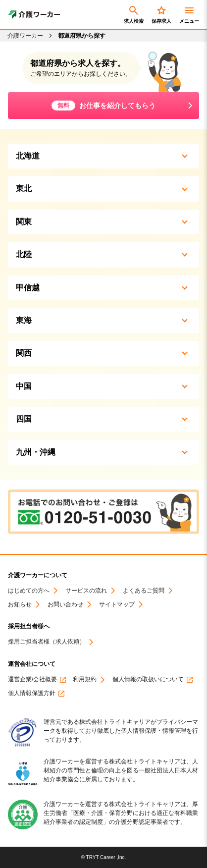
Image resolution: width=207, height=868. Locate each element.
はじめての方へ (29, 591)
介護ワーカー (25, 36)
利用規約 (85, 679)
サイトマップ (117, 605)
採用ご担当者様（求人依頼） (47, 642)
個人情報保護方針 (32, 693)
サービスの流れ (86, 591)
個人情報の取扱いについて (148, 679)
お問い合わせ (65, 605)
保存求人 (161, 14)
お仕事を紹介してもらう (103, 106)
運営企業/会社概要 (32, 679)
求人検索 (134, 14)
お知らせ (20, 605)
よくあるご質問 (144, 591)
